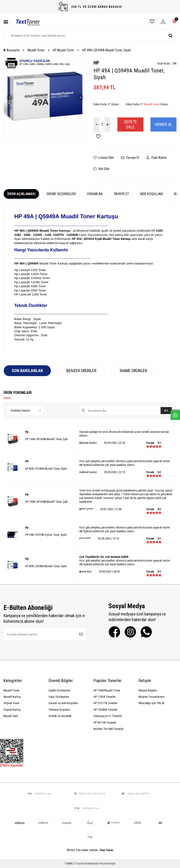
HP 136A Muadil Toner (107, 690)
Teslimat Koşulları (59, 710)
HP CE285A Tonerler (105, 710)
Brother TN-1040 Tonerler (109, 729)
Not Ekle (101, 169)
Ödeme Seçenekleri (61, 194)
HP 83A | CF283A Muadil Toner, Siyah (46, 469)
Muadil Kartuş (12, 697)
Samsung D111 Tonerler (108, 716)
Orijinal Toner (11, 703)
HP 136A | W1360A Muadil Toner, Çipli (46, 439)
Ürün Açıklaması (21, 194)
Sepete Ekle (131, 124)
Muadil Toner (36, 50)
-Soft (69, 864)
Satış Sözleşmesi (59, 697)
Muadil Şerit (11, 716)
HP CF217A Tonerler (105, 703)
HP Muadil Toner (63, 50)
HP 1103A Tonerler (105, 697)
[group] (45, 98)
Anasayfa (11, 50)
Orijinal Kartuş (12, 710)
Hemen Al (163, 124)
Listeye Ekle (104, 158)
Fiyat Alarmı (157, 158)
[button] (10, 98)
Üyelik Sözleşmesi (59, 690)
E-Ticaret (78, 864)
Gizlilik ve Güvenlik (60, 716)
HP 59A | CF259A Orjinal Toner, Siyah (46, 535)
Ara (166, 411)
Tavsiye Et (130, 158)
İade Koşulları (151, 194)
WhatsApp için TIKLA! (151, 703)
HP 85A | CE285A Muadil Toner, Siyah (46, 566)
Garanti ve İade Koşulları (63, 703)
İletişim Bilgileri (148, 690)
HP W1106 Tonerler (105, 723)
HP (96, 63)
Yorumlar (95, 194)
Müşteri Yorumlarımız (152, 697)
